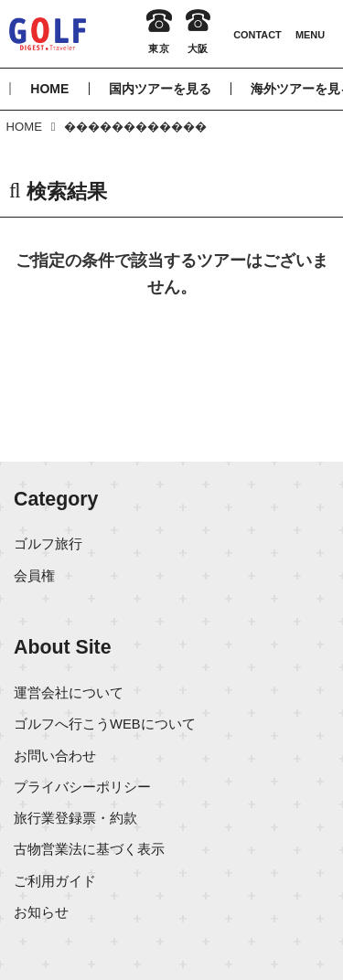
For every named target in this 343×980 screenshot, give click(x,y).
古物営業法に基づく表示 (89, 849)
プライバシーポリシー (82, 787)
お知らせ (41, 912)
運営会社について (69, 693)
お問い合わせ (55, 756)
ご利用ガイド (55, 881)
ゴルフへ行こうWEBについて (105, 724)
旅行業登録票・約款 (75, 818)
